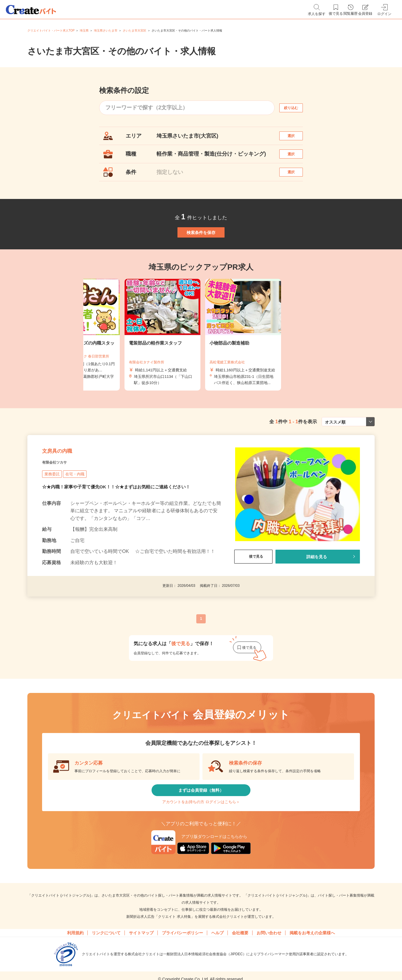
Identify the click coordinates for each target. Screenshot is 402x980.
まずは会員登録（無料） (201, 834)
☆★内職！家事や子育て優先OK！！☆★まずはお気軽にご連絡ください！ (121, 527)
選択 (296, 139)
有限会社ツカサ (61, 501)
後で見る (253, 596)
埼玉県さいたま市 (106, 31)
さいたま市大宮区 (134, 31)
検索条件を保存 (201, 255)
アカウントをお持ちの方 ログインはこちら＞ (201, 852)
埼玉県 (84, 31)
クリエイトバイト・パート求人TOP (51, 31)
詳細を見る (317, 596)
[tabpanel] (201, 363)
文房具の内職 (65, 487)
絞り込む (296, 108)
